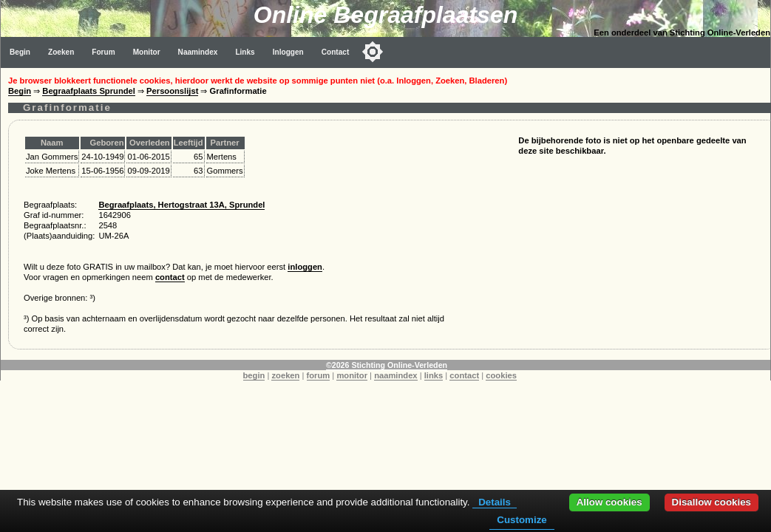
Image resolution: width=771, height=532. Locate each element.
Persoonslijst (172, 91)
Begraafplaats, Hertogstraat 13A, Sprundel (181, 205)
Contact (336, 52)
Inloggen (288, 52)
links (434, 375)
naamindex (395, 375)
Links (245, 52)
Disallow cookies (711, 502)
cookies (501, 375)
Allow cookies (609, 502)
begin (254, 375)
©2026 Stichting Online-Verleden (387, 365)
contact (170, 277)
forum (319, 375)
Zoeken (61, 52)
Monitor (147, 52)
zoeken (285, 375)
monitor (352, 375)
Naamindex (198, 52)
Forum (103, 52)
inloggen (305, 267)
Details (495, 502)
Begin (20, 52)
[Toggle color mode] (373, 52)
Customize (522, 520)
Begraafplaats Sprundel (89, 91)
